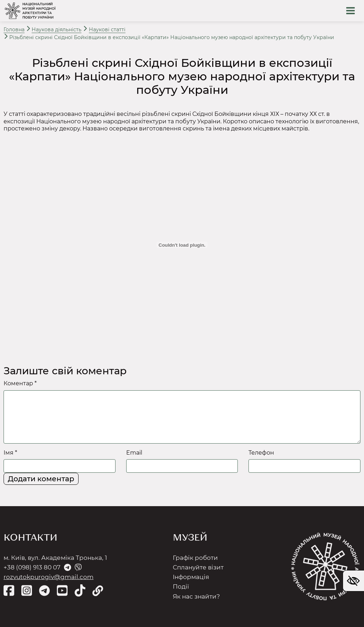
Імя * (10, 453)
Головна (14, 30)
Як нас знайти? (196, 596)
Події (181, 586)
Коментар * (20, 383)
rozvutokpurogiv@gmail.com (49, 577)
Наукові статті (107, 30)
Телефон (261, 453)
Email (134, 453)
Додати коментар (41, 479)
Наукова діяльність (57, 30)
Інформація (191, 577)
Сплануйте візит (198, 567)
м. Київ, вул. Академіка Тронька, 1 (55, 558)
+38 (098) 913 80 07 (32, 567)
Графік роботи (195, 558)
